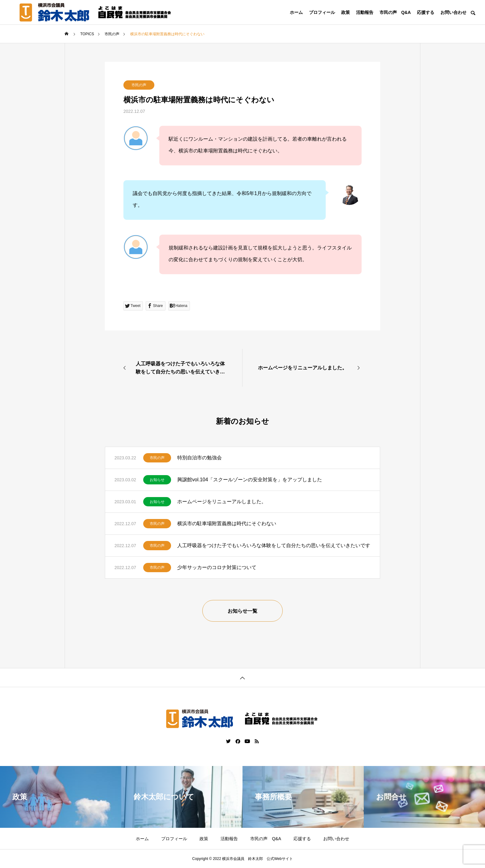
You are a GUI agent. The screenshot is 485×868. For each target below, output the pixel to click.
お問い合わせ (453, 12)
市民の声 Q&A (395, 12)
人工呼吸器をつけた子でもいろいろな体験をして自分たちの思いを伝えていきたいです (274, 545)
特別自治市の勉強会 (200, 458)
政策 (346, 12)
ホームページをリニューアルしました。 (222, 502)
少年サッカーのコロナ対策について (217, 567)
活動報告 (365, 12)
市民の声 (139, 85)
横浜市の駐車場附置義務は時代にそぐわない (227, 523)
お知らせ (157, 480)
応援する (426, 12)
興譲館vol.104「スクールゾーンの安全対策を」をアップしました (250, 480)
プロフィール (322, 12)
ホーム (296, 12)
